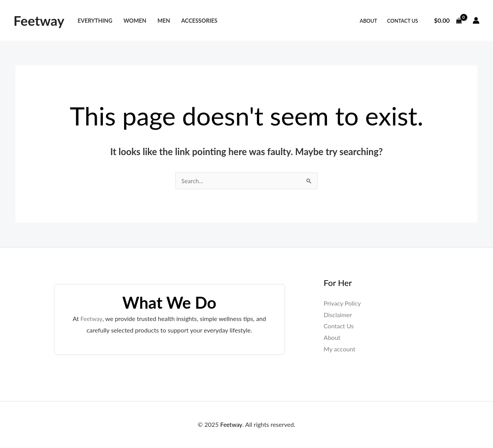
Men (164, 21)
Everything (95, 21)
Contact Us (402, 21)
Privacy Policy (342, 303)
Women (135, 21)
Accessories (199, 21)
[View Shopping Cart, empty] (448, 20)
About (368, 21)
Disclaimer (338, 315)
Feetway (39, 20)
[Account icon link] (476, 20)
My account (339, 349)
